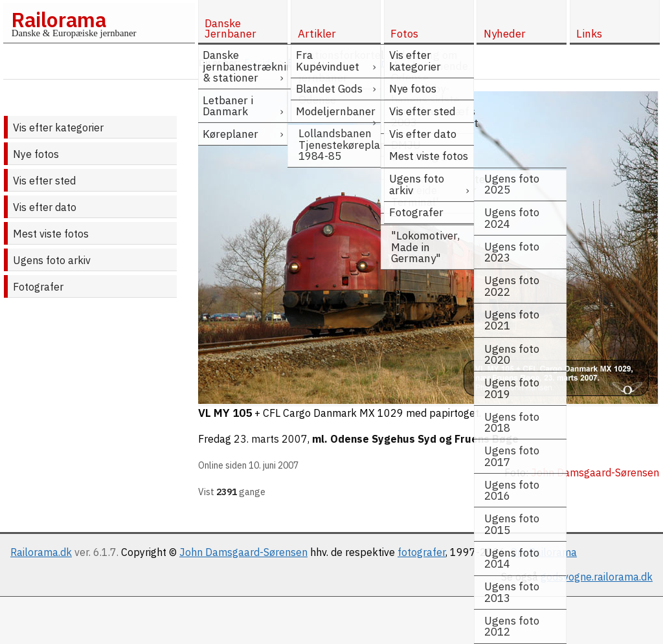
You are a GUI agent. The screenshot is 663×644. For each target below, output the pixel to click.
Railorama (59, 19)
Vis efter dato (45, 207)
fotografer (421, 552)
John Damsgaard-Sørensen (243, 552)
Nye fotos (36, 154)
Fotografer (38, 287)
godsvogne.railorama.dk (597, 577)
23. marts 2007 (271, 439)
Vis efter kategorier (58, 128)
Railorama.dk (41, 552)
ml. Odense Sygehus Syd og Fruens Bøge (415, 439)
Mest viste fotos (51, 234)
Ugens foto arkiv (52, 260)
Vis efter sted (44, 181)
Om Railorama (544, 552)
